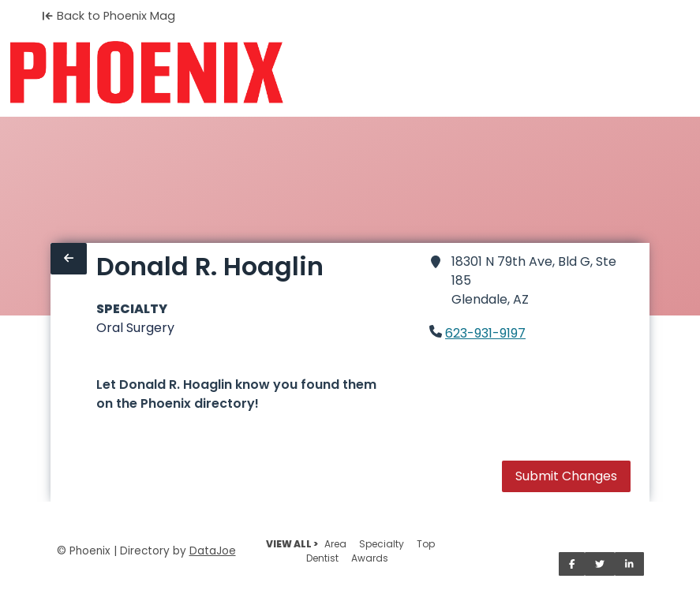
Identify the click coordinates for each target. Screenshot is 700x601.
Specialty (382, 544)
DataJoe (213, 551)
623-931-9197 (485, 333)
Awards (370, 558)
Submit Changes (566, 476)
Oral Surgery (135, 328)
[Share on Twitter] (600, 564)
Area (335, 544)
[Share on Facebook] (572, 564)
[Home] (146, 73)
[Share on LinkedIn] (629, 564)
